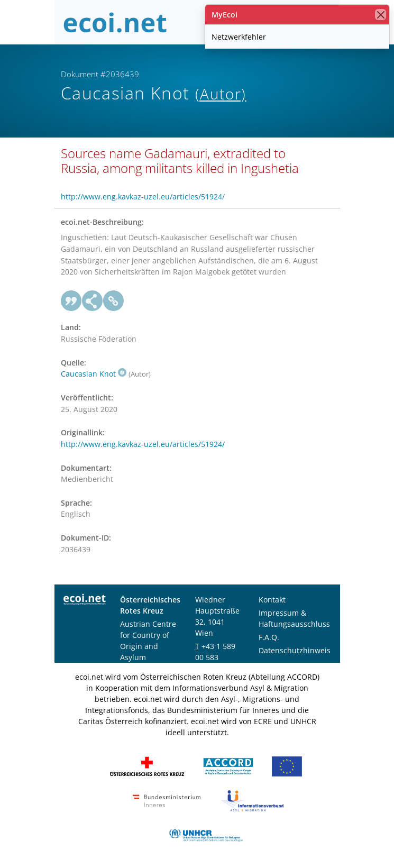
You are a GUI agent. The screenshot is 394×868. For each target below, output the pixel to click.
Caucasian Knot (94, 374)
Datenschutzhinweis (295, 650)
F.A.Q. (269, 637)
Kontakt (272, 600)
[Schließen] (381, 15)
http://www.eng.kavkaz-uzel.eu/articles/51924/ (143, 197)
